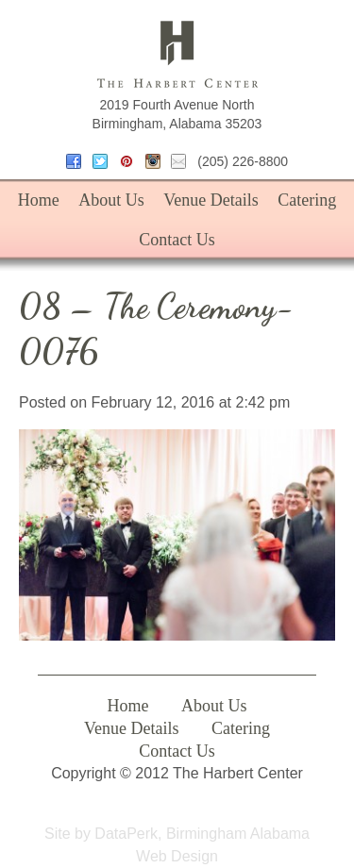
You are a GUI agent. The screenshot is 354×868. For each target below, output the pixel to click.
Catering (307, 200)
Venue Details (211, 200)
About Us (111, 200)
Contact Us (177, 240)
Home (39, 200)
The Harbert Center (177, 54)
